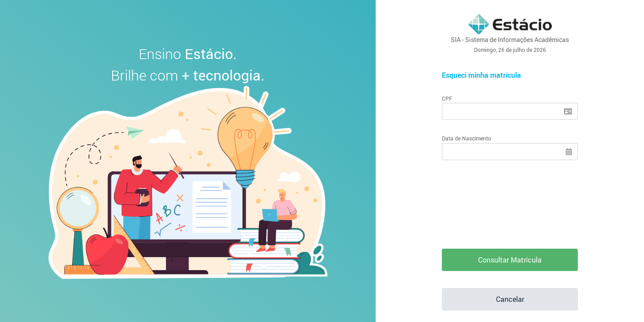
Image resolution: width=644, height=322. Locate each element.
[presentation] (510, 198)
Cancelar (510, 299)
